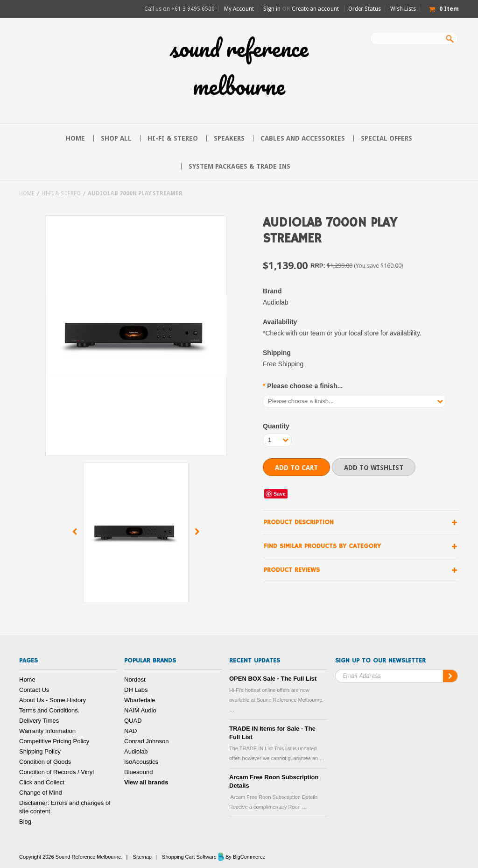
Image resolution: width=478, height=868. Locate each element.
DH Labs (136, 690)
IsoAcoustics (141, 762)
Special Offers (387, 138)
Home (27, 193)
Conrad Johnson (146, 741)
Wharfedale (140, 700)
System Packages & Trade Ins (239, 166)
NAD (130, 731)
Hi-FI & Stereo (173, 138)
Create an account (315, 9)
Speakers (229, 138)
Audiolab (136, 751)
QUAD (133, 721)
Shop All (116, 138)
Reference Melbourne (239, 67)
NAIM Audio (140, 710)
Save (280, 494)
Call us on (179, 9)
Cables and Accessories (303, 138)
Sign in (272, 9)
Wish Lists (403, 9)
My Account (239, 9)
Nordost (135, 679)
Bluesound (138, 772)
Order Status (365, 9)
